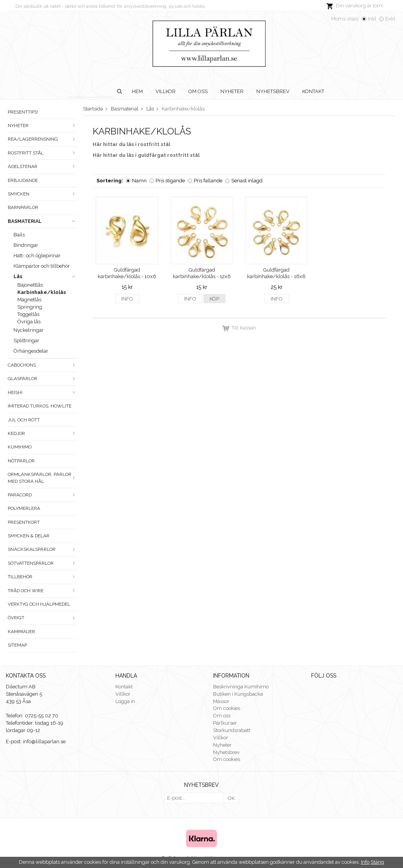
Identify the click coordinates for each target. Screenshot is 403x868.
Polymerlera (24, 508)
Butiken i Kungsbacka (238, 694)
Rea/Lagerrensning (42, 139)
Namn (139, 181)
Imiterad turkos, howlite (40, 406)
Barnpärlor (23, 207)
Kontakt (313, 91)
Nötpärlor (21, 461)
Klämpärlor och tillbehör (42, 266)
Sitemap (17, 645)
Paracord (42, 495)
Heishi (42, 392)
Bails (19, 235)
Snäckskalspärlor (42, 549)
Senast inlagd (247, 181)
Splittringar (26, 341)
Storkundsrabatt (232, 730)
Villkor (166, 91)
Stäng (377, 862)
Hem (137, 91)
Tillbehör (42, 577)
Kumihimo (20, 447)
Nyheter (232, 91)
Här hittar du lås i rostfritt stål (131, 144)
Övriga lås (29, 322)
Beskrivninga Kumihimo (241, 687)
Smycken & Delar (29, 536)
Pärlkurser (225, 723)
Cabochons (42, 365)
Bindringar (26, 245)
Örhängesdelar (31, 351)
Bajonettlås (30, 285)
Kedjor (42, 433)
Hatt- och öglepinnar (37, 256)
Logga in (125, 701)
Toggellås (28, 314)
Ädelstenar (42, 166)
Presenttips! (23, 112)
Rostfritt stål (42, 153)
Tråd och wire (42, 591)
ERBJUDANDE (23, 180)
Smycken (42, 194)
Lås (45, 276)
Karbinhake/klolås (42, 292)
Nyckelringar (29, 330)
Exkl (390, 19)
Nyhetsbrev (273, 91)
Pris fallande (208, 181)
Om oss (198, 91)
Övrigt (42, 618)
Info (127, 299)
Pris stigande (170, 181)
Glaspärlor (42, 379)
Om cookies (227, 708)
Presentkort (24, 522)
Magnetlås (29, 300)
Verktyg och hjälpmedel (39, 604)
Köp (214, 299)
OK (231, 798)
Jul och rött (24, 420)
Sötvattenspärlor (42, 563)
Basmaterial (42, 221)
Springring (30, 307)
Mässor (221, 701)
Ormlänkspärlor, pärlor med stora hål (42, 478)
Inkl (372, 19)
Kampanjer (21, 632)
